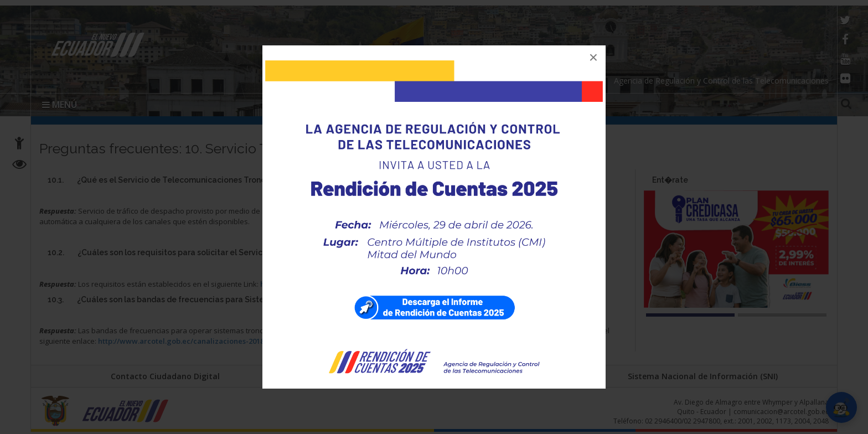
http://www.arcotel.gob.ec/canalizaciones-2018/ (182, 341)
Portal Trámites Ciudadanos (434, 376)
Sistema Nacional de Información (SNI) (703, 376)
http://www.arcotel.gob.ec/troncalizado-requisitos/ (351, 284)
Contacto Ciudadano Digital (165, 376)
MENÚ (60, 105)
